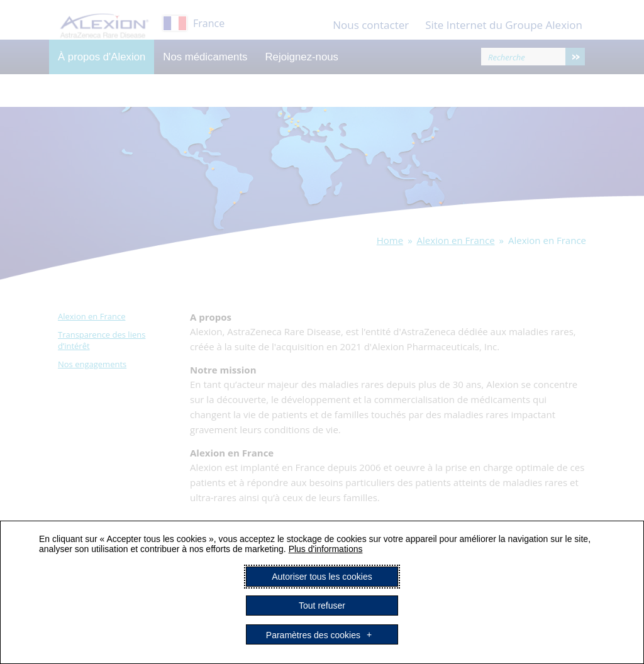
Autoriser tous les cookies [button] (322, 577)
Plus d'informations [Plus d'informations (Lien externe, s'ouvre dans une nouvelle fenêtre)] (326, 549)
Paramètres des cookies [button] (313, 634)
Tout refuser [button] (322, 606)
